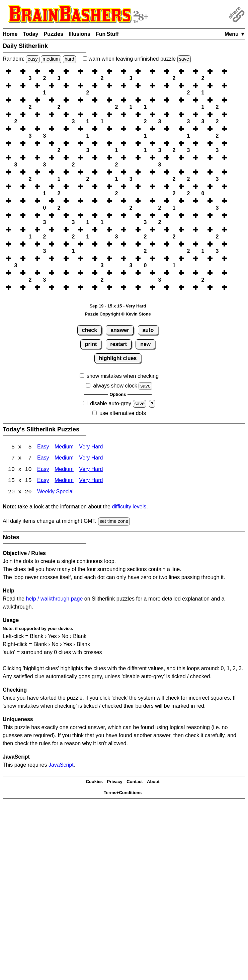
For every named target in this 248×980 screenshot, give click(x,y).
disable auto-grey (111, 403)
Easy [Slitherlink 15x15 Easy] (43, 481)
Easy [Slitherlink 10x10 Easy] (43, 470)
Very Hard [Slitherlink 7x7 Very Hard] (91, 459)
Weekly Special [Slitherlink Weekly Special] (55, 493)
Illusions (79, 34)
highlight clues (118, 358)
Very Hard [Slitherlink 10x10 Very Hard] (91, 470)
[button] (16, 71)
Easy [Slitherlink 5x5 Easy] (43, 447)
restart (118, 344)
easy (32, 59)
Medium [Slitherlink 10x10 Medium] (64, 470)
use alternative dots (123, 413)
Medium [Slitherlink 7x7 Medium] (64, 459)
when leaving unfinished (137, 59)
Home (10, 34)
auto (148, 330)
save (184, 59)
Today (30, 34)
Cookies (94, 783)
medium (51, 59)
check (90, 330)
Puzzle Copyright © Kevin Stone (118, 314)
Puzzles (53, 34)
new (145, 344)
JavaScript (61, 765)
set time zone (114, 522)
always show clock (115, 386)
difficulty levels (129, 508)
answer (120, 330)
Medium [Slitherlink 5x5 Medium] (64, 447)
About (153, 783)
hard (69, 59)
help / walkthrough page (54, 599)
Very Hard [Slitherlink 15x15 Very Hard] (91, 481)
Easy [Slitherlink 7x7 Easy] (43, 459)
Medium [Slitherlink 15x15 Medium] (64, 481)
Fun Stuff (107, 34)
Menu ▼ (235, 34)
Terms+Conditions (123, 793)
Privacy (114, 783)
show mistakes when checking (123, 376)
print (91, 344)
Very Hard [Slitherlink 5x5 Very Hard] (91, 447)
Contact (135, 783)
